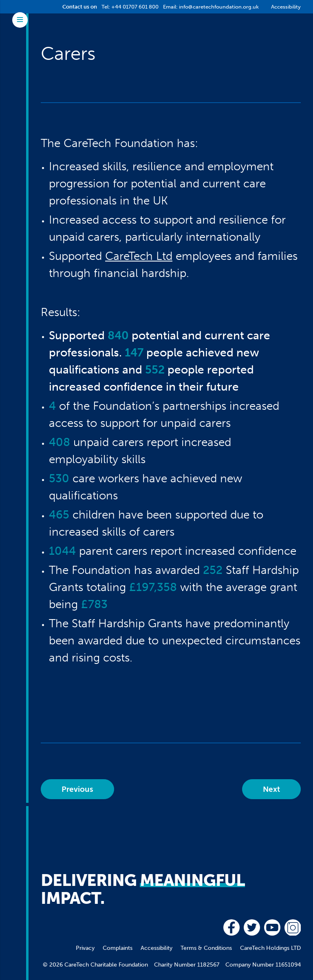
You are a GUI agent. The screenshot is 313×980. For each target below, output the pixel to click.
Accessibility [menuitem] (156, 948)
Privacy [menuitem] (85, 948)
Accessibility (286, 7)
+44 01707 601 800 (135, 7)
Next (271, 789)
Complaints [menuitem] (118, 948)
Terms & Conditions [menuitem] (206, 948)
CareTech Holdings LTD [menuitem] (270, 948)
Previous (77, 789)
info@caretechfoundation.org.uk (219, 7)
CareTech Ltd (139, 256)
